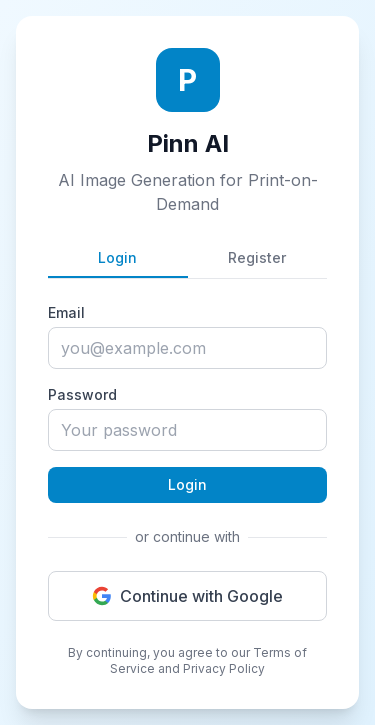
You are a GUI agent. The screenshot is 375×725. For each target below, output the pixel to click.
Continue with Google (187, 596)
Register (257, 257)
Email (66, 312)
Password (82, 394)
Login (117, 257)
